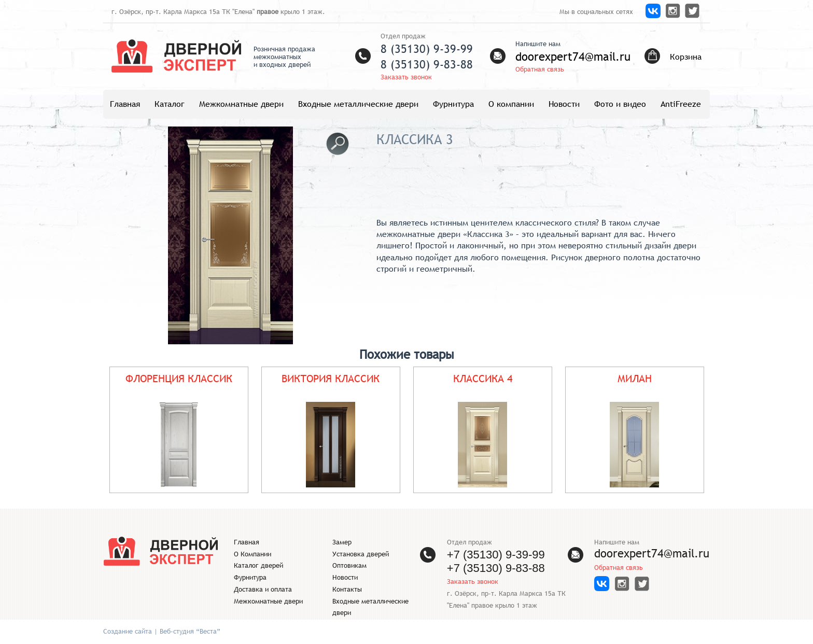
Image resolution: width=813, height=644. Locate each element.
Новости (564, 104)
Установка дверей (361, 554)
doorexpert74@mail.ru (573, 57)
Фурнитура (453, 104)
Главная (125, 104)
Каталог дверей (258, 565)
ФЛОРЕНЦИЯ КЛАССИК (179, 378)
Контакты (347, 589)
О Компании (253, 554)
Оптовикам (349, 565)
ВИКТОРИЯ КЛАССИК (331, 378)
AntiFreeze (681, 104)
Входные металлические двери (358, 104)
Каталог (170, 104)
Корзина (686, 57)
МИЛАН (635, 378)
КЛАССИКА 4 (483, 378)
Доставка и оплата (263, 589)
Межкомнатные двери (241, 104)
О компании (511, 104)
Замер (342, 542)
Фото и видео (620, 104)
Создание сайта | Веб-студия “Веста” (162, 631)
